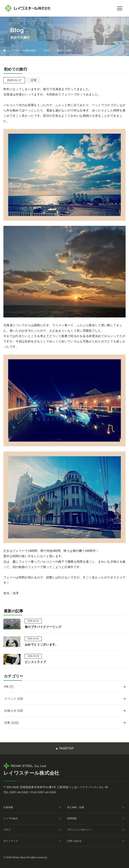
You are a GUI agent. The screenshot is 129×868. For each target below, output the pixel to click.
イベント (14, 699)
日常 (11, 723)
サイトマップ (32, 841)
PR (9, 687)
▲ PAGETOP (64, 748)
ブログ (32, 830)
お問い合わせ (96, 841)
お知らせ (14, 711)
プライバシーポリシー (96, 830)
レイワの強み (32, 818)
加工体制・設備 (96, 807)
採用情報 (96, 818)
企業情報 (32, 807)
